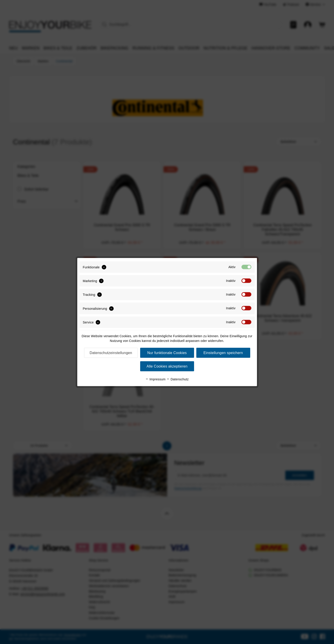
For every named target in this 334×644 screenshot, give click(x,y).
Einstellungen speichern (223, 353)
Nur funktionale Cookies (167, 353)
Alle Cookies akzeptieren (167, 366)
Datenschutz (178, 379)
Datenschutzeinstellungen (111, 353)
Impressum (155, 379)
